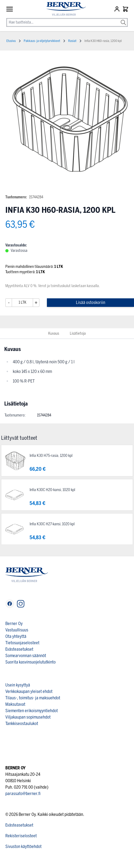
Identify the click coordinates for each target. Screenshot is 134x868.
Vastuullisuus (17, 630)
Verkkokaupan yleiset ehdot (29, 691)
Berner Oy (14, 624)
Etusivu (11, 41)
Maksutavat (15, 704)
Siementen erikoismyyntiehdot (32, 711)
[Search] (123, 19)
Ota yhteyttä (16, 636)
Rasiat (72, 41)
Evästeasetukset (19, 649)
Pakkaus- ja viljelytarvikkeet (42, 41)
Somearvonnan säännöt (26, 656)
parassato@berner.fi (23, 794)
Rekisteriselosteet (21, 836)
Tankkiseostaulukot (22, 724)
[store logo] (64, 9)
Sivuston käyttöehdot (23, 846)
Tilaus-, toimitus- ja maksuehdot (33, 698)
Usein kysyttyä (18, 685)
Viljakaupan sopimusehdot (28, 717)
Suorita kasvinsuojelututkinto (31, 662)
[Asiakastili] (117, 9)
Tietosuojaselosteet (22, 643)
